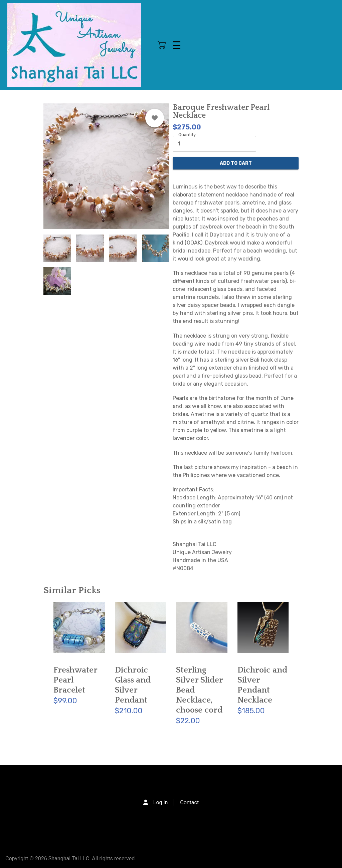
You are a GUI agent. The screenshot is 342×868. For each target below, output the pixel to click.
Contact (189, 802)
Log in (160, 802)
